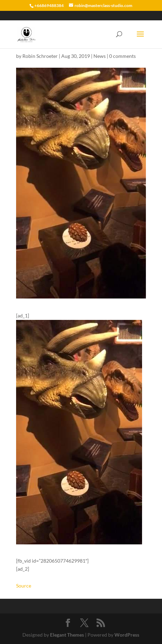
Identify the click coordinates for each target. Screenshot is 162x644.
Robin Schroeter (40, 56)
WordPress (127, 635)
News (100, 56)
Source (24, 586)
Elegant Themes (67, 635)
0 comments (122, 56)
